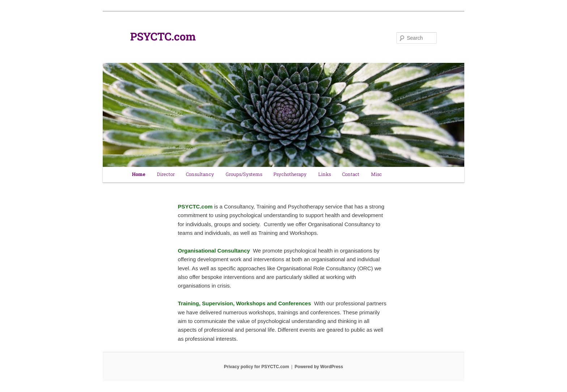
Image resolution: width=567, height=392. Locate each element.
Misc (376, 175)
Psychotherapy (290, 175)
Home (139, 175)
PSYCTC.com (163, 38)
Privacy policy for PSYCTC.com (256, 367)
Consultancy (200, 175)
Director (166, 175)
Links (325, 175)
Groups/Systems (244, 175)
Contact (351, 175)
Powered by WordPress (319, 367)
